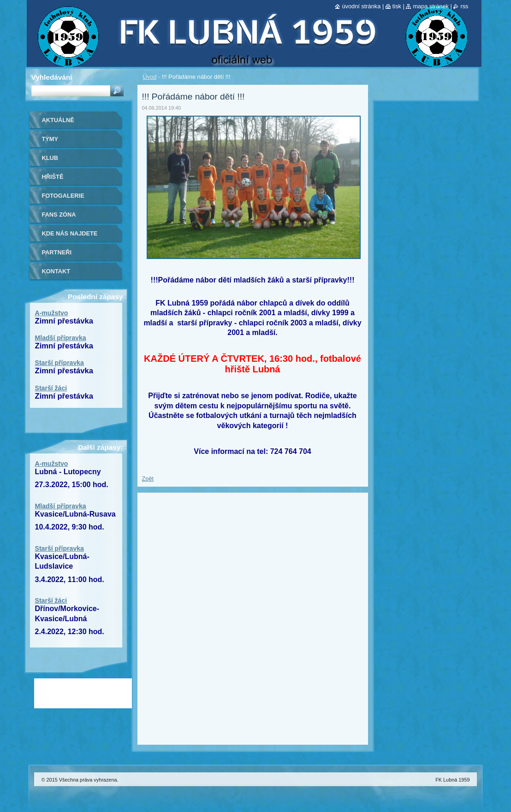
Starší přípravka (59, 363)
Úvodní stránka (361, 6)
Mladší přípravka (61, 338)
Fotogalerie (63, 196)
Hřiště (53, 177)
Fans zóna (59, 215)
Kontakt (56, 271)
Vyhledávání (52, 77)
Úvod (150, 77)
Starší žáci (51, 388)
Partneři (57, 252)
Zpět (148, 479)
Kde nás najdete (70, 233)
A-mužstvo (52, 313)
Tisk (397, 6)
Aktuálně (58, 120)
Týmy (50, 139)
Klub (50, 158)
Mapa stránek (431, 6)
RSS (464, 6)
